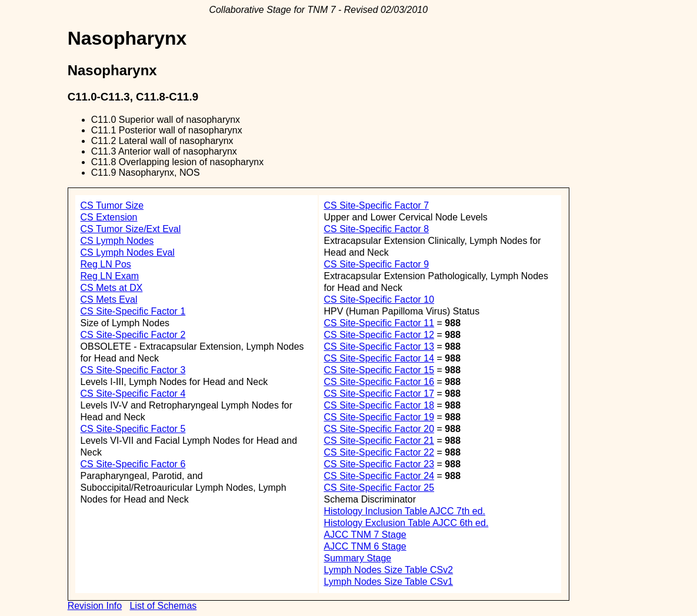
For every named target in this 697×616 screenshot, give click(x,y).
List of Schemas (163, 606)
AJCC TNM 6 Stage (365, 546)
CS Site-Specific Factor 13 (379, 346)
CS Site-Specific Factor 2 (133, 335)
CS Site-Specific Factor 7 (376, 205)
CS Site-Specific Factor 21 (379, 441)
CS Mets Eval (109, 299)
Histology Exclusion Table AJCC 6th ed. (406, 523)
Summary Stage (357, 558)
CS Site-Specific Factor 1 (133, 311)
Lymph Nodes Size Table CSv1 (388, 582)
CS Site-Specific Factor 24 (379, 476)
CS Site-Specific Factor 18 (379, 405)
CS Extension (109, 217)
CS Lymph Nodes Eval (128, 252)
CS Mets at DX (112, 288)
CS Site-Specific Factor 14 (379, 358)
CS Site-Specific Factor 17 (379, 394)
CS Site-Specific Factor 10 (379, 299)
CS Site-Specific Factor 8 (376, 229)
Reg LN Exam (110, 276)
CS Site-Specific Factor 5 (133, 429)
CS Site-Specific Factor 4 (133, 394)
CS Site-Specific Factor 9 (376, 264)
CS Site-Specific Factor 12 (379, 335)
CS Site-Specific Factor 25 (379, 488)
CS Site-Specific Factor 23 (379, 464)
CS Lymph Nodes (117, 241)
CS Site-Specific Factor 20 (379, 429)
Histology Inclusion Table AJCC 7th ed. (404, 511)
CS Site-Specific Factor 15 (379, 370)
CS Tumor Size (112, 205)
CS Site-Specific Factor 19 (379, 417)
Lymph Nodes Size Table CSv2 (388, 570)
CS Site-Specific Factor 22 (379, 452)
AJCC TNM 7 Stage (365, 535)
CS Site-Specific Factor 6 (133, 464)
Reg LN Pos (106, 264)
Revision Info (95, 606)
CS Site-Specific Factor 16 (379, 382)
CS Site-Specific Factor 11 (379, 323)
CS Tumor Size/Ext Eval (131, 229)
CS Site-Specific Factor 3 (133, 370)
